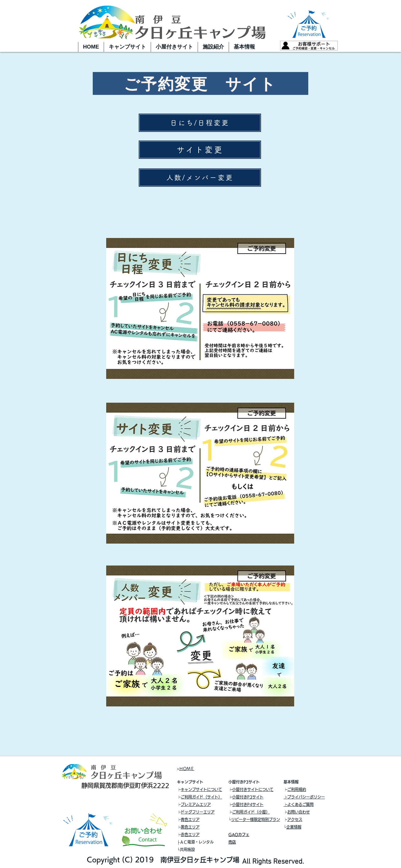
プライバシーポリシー (306, 797)
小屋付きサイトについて (253, 789)
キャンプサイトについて (201, 789)
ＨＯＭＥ (187, 768)
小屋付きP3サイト (248, 797)
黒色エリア (190, 827)
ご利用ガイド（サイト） (201, 797)
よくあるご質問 (300, 804)
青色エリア (190, 819)
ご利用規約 (297, 789)
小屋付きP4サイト (248, 804)
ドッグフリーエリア (198, 812)
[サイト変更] (200, 150)
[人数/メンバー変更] (200, 178)
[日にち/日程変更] (200, 123)
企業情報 (294, 827)
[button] (127, 47)
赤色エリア (190, 834)
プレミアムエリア (196, 804)
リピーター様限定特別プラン (256, 819)
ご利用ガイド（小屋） (251, 812)
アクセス (295, 819)
